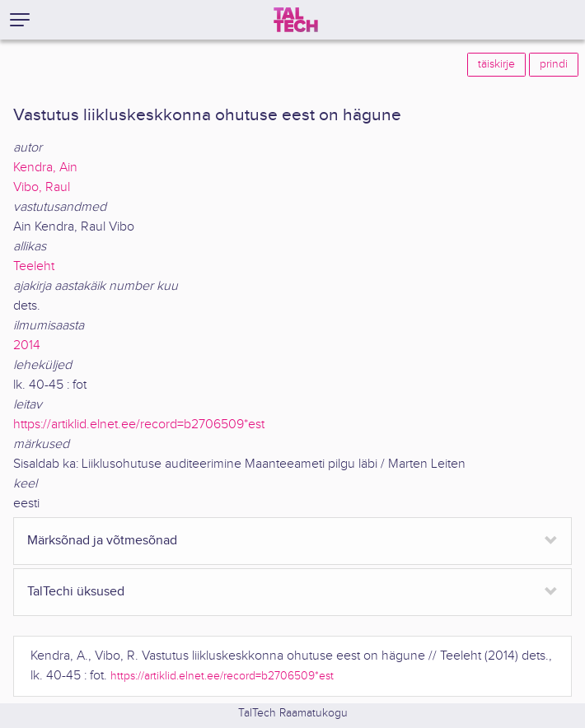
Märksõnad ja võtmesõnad (102, 541)
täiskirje (496, 64)
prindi (554, 64)
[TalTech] (296, 20)
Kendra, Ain (45, 168)
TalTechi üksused (76, 592)
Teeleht (34, 266)
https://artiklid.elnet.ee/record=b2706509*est (139, 425)
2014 (27, 345)
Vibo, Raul (42, 187)
